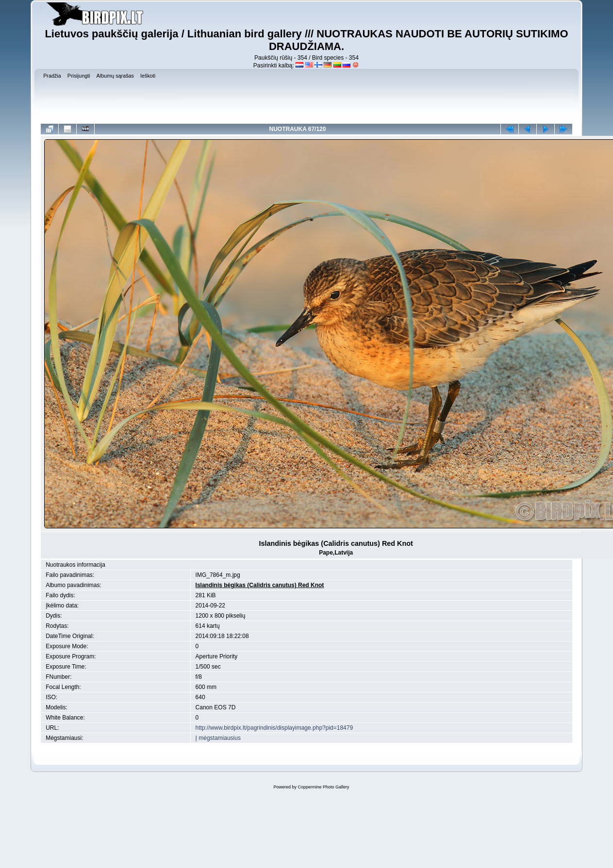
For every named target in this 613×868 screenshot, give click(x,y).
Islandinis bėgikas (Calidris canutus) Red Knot (260, 585)
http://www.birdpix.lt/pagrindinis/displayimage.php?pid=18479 (274, 728)
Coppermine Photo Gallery (323, 787)
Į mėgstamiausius (218, 738)
